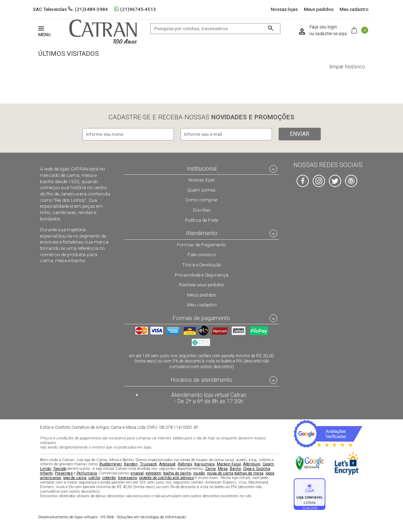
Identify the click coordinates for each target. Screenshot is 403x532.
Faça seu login (323, 27)
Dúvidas (202, 210)
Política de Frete (202, 219)
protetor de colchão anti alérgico (167, 477)
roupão (199, 473)
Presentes (64, 473)
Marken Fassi (229, 464)
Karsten (131, 464)
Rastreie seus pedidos (201, 284)
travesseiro (128, 477)
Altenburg (252, 464)
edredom (154, 473)
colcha (94, 477)
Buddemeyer (111, 464)
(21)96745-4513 (135, 9)
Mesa (223, 468)
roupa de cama (220, 473)
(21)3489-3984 (91, 9)
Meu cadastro (354, 9)
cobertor (109, 477)
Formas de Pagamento (201, 244)
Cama (210, 468)
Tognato (60, 468)
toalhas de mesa (249, 473)
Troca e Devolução (202, 264)
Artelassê (167, 464)
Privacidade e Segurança (202, 274)
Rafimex (185, 464)
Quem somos (201, 189)
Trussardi (148, 464)
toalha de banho (177, 473)
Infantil (46, 473)
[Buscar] (270, 29)
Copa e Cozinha (257, 468)
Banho (235, 468)
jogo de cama (75, 477)
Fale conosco (202, 254)
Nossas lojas (284, 9)
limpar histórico (347, 67)
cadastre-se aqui (331, 34)
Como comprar (201, 199)
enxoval (137, 473)
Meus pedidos (319, 9)
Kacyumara (204, 464)
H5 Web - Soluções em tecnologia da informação (112, 516)
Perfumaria (87, 473)
